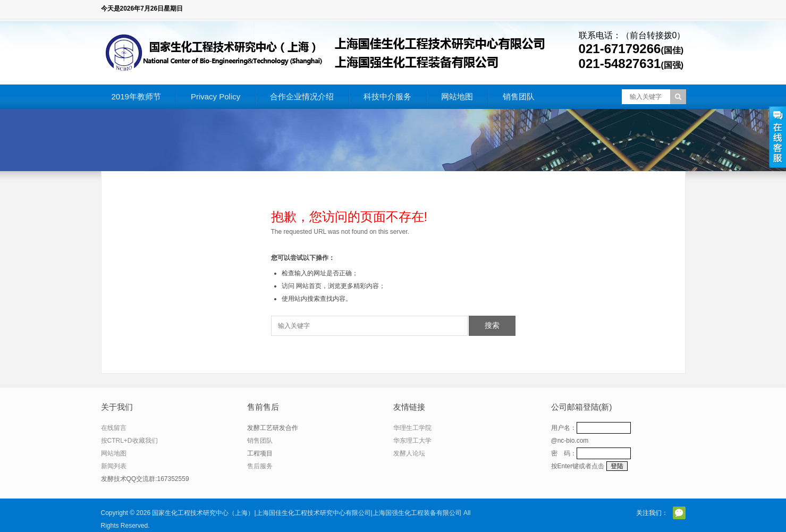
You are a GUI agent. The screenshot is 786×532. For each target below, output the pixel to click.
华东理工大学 (412, 441)
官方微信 (679, 513)
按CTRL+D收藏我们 (129, 441)
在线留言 (114, 428)
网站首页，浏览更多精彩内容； (341, 286)
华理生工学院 (412, 428)
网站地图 (457, 96)
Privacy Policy (215, 96)
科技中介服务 (387, 96)
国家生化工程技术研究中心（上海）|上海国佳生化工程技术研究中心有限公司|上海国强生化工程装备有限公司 (307, 513)
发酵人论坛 (409, 453)
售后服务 (260, 466)
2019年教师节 (136, 96)
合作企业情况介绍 (302, 96)
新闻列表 (114, 466)
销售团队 (519, 96)
